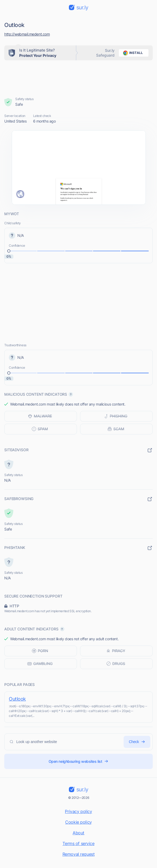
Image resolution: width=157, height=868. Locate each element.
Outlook (17, 699)
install (132, 53)
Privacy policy (78, 811)
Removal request (79, 854)
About (78, 833)
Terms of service (78, 843)
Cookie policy (78, 822)
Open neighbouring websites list (79, 761)
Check (137, 742)
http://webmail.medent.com (27, 34)
